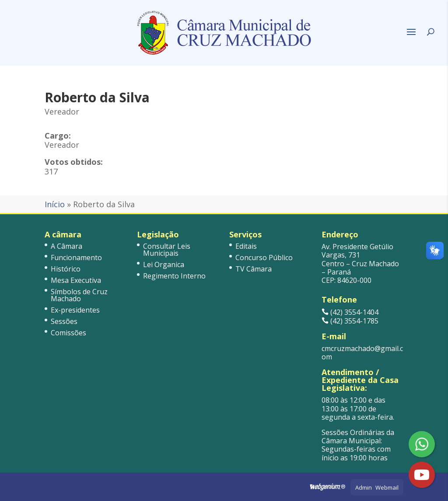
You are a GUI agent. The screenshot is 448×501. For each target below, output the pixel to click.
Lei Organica (164, 264)
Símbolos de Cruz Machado (79, 295)
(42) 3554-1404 (350, 312)
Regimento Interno (174, 276)
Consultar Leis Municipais (167, 250)
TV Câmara (254, 269)
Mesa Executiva (76, 280)
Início (55, 204)
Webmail (387, 487)
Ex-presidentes (75, 310)
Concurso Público (264, 257)
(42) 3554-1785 (350, 321)
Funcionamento (76, 257)
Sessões (64, 321)
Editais (246, 246)
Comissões (68, 333)
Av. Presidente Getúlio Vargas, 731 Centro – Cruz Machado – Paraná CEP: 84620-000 (360, 263)
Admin (364, 487)
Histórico (66, 269)
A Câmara (66, 246)
